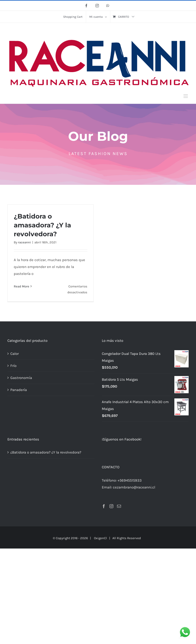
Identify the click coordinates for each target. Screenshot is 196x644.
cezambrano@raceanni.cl (134, 487)
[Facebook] (104, 506)
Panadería (19, 390)
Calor (15, 354)
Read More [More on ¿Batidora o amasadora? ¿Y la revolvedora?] (22, 286)
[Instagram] (111, 506)
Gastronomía (21, 378)
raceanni (24, 242)
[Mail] (119, 506)
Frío (13, 366)
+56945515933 (130, 480)
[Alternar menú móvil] (186, 96)
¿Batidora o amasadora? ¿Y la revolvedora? (42, 225)
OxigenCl (100, 538)
